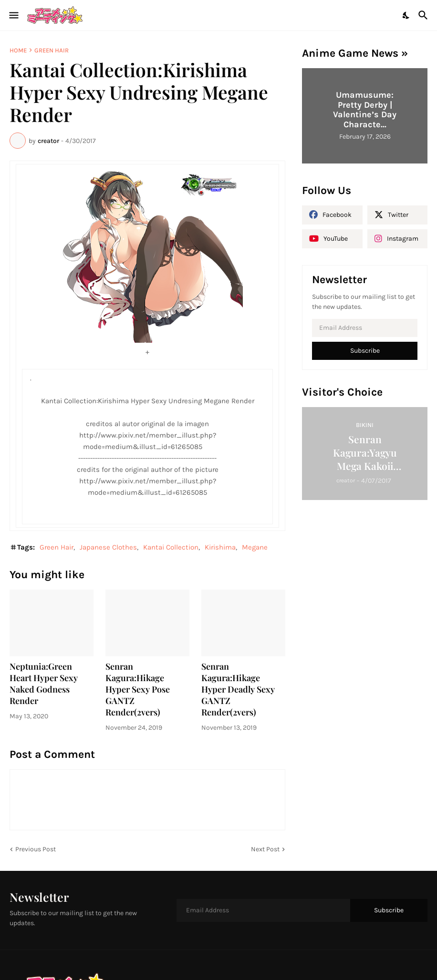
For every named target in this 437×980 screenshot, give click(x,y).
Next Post (265, 849)
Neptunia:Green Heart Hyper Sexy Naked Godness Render (44, 684)
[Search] (424, 15)
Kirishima (220, 547)
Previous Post (36, 849)
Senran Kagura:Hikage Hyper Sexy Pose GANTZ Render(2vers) (138, 689)
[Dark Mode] (406, 15)
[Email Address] (365, 328)
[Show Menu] (13, 15)
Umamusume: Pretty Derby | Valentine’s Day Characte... (365, 110)
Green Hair (52, 50)
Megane (255, 547)
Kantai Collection (171, 547)
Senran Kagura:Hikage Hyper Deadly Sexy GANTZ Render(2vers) (238, 689)
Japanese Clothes (108, 547)
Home (18, 50)
